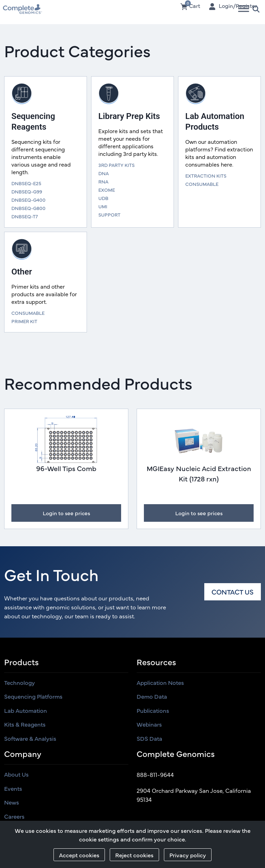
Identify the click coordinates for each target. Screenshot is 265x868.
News (12, 803)
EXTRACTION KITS (206, 176)
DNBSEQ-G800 (28, 208)
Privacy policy (188, 855)
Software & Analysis (30, 739)
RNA (103, 181)
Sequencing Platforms (33, 697)
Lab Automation (26, 711)
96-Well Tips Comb (66, 468)
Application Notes (160, 683)
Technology (19, 683)
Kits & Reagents (25, 725)
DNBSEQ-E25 (26, 183)
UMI (103, 206)
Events (13, 789)
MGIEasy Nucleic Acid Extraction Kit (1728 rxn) (199, 473)
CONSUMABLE (202, 184)
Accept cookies (79, 855)
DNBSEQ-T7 (25, 216)
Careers (14, 817)
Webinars (149, 725)
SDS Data (149, 739)
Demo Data (152, 697)
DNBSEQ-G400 (28, 200)
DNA (104, 173)
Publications (153, 711)
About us (16, 775)
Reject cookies (134, 855)
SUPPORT (109, 214)
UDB (103, 198)
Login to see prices (66, 513)
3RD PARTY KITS (116, 165)
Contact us (233, 592)
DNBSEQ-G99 (27, 191)
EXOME (107, 190)
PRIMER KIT (24, 321)
